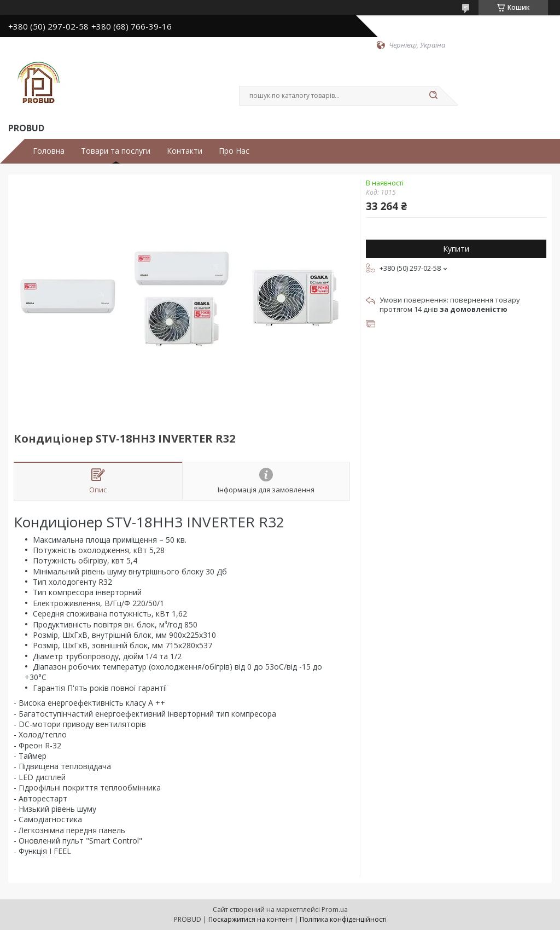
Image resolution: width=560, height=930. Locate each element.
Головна (49, 151)
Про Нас (234, 151)
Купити (456, 249)
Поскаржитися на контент (250, 919)
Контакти (185, 151)
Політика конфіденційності (343, 919)
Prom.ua (335, 909)
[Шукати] (433, 96)
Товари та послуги (116, 151)
